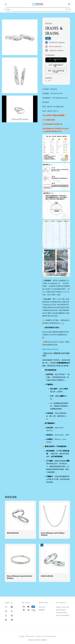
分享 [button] (48, 81)
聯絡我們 (42, 610)
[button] (6, 4)
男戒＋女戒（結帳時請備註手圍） (56, 71)
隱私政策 (31, 640)
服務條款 (44, 640)
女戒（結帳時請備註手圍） (56, 66)
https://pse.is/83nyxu (50, 349)
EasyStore (53, 636)
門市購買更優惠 (50, 55)
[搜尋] (67, 10)
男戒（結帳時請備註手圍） (56, 60)
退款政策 (38, 640)
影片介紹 (42, 607)
